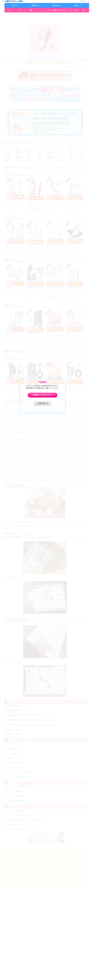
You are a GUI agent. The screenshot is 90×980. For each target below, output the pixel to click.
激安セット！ (78, 5)
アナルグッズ (63, 10)
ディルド (41, 10)
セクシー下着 (73, 10)
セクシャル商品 (52, 10)
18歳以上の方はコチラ (43, 395)
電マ (84, 10)
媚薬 (31, 10)
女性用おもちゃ (36, 5)
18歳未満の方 (43, 403)
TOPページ (15, 5)
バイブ (10, 10)
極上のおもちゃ (57, 5)
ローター (20, 10)
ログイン (84, 1)
